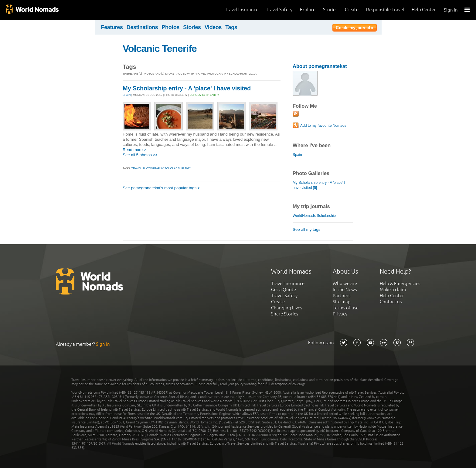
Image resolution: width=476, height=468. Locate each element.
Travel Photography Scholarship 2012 (161, 168)
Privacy (340, 314)
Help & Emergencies (400, 283)
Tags (231, 27)
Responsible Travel (385, 10)
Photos (170, 27)
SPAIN (127, 95)
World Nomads (32, 10)
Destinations (142, 27)
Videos (213, 27)
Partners (342, 296)
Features (112, 27)
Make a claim (393, 290)
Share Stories (285, 314)
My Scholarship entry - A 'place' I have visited (187, 88)
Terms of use (346, 308)
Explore (308, 10)
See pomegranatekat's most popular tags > (161, 188)
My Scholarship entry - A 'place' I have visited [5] (319, 185)
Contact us (391, 302)
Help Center (424, 10)
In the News (345, 290)
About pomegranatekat (320, 66)
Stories (330, 10)
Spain (297, 155)
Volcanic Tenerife (160, 49)
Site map (342, 302)
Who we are (345, 283)
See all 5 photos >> (140, 155)
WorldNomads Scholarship (314, 216)
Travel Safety (279, 10)
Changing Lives (287, 308)
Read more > (134, 150)
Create (352, 10)
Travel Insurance (242, 10)
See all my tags (306, 229)
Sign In (451, 10)
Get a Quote (284, 290)
